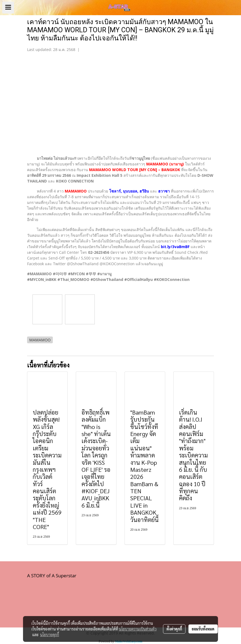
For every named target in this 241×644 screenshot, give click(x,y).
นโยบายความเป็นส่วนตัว (138, 629)
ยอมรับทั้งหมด (203, 629)
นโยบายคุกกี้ (50, 635)
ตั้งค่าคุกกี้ (174, 629)
